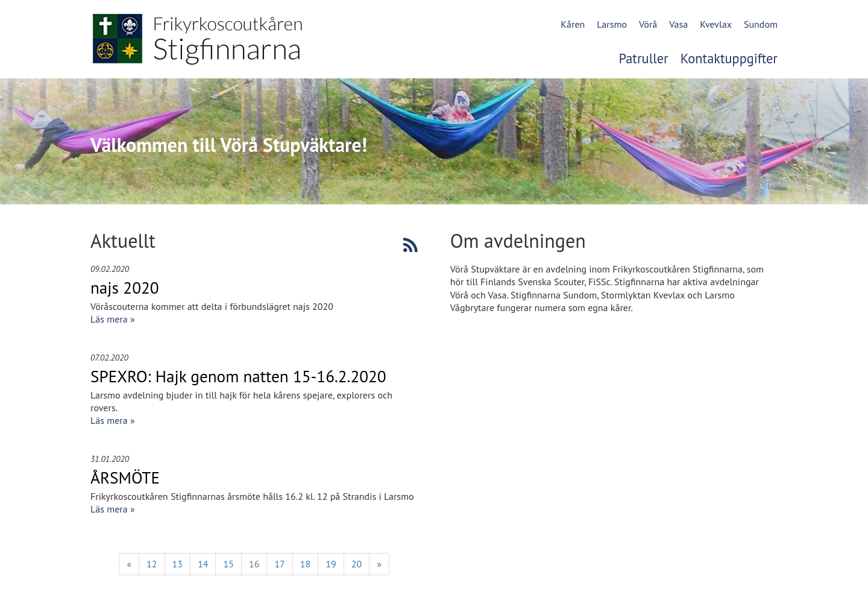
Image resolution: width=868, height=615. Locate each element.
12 (152, 564)
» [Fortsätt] (379, 564)
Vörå (648, 24)
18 (305, 564)
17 (279, 564)
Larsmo (612, 24)
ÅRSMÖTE (125, 478)
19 (331, 564)
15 (228, 564)
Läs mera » (113, 319)
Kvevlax (716, 24)
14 (203, 564)
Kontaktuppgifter (729, 58)
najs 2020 (125, 288)
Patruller (644, 58)
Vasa (678, 24)
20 (357, 564)
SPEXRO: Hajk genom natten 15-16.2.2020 (238, 376)
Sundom (761, 24)
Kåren (573, 24)
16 (254, 564)
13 (178, 564)
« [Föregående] (129, 564)
